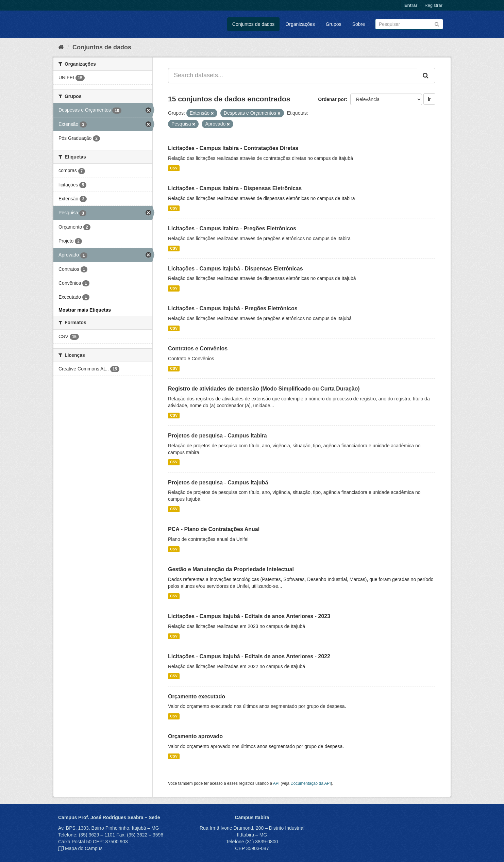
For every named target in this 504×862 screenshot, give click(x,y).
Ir (429, 99)
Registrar (433, 5)
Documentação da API (310, 783)
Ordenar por (332, 99)
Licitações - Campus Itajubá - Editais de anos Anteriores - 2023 (249, 616)
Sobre (359, 24)
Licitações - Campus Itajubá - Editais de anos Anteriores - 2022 (249, 656)
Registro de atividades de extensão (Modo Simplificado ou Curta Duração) (264, 389)
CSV (174, 168)
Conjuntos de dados (254, 24)
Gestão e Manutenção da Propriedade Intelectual (231, 569)
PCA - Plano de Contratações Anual (214, 529)
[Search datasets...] (293, 76)
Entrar (411, 5)
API (276, 783)
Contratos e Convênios (198, 349)
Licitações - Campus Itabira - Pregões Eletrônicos (232, 228)
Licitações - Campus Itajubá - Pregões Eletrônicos (233, 308)
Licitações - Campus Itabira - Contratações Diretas (233, 148)
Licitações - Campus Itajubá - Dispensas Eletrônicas (236, 269)
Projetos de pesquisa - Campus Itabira (217, 436)
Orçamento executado (197, 697)
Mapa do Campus (84, 848)
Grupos (334, 24)
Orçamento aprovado (195, 736)
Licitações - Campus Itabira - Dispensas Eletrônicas (235, 188)
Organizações (300, 24)
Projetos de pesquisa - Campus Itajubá (218, 483)
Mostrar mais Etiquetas (85, 310)
